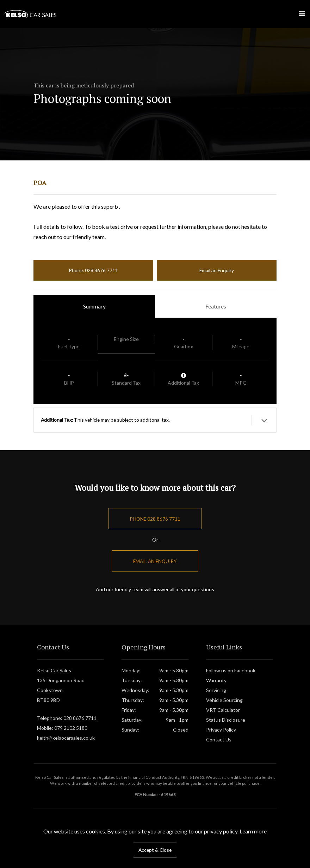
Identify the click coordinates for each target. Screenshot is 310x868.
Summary (94, 306)
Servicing (216, 690)
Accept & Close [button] (155, 850)
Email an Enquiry (217, 270)
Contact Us (219, 739)
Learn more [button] (253, 831)
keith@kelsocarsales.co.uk (66, 738)
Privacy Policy (221, 730)
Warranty (216, 680)
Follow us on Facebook (231, 670)
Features (216, 306)
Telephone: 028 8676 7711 (67, 718)
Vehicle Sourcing (224, 700)
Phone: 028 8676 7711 (93, 270)
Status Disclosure (226, 720)
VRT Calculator (223, 710)
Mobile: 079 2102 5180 (62, 728)
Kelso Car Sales (30, 14)
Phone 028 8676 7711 (155, 519)
